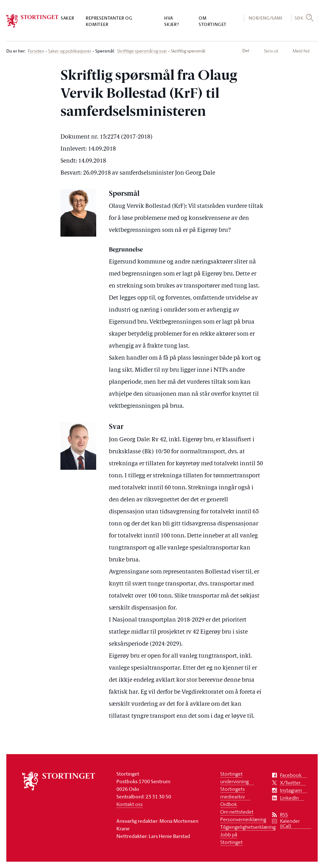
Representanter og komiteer (109, 21)
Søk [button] (299, 18)
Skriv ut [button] (271, 51)
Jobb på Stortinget (231, 838)
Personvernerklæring (243, 819)
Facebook (291, 775)
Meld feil (301, 51)
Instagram (291, 790)
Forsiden (36, 51)
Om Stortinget (213, 21)
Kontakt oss (130, 804)
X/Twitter (290, 783)
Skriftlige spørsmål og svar (142, 51)
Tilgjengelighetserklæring (248, 827)
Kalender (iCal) (290, 824)
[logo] (32, 21)
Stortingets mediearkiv (233, 793)
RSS (284, 815)
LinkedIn (289, 798)
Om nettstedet (237, 812)
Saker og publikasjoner (70, 51)
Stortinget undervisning (234, 778)
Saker (68, 18)
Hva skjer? (172, 21)
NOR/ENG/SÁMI (266, 18)
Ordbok (229, 804)
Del (246, 51)
